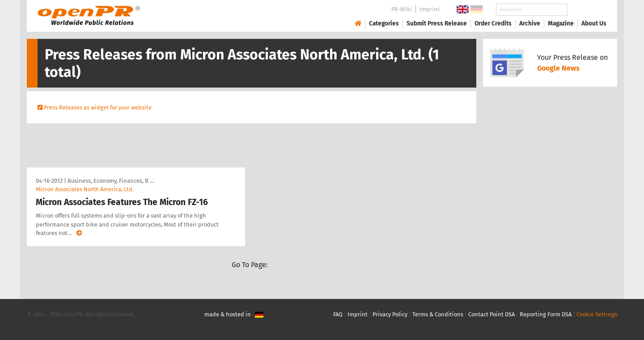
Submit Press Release (437, 23)
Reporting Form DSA (546, 314)
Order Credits (493, 23)
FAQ (338, 314)
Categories (384, 23)
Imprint (430, 9)
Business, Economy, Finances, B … (111, 181)
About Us (594, 23)
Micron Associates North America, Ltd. (85, 189)
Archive (530, 23)
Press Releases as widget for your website (98, 107)
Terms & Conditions (438, 314)
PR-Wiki (402, 9)
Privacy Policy (390, 314)
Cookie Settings (597, 314)
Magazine (561, 23)
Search (587, 10)
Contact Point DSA (491, 314)
